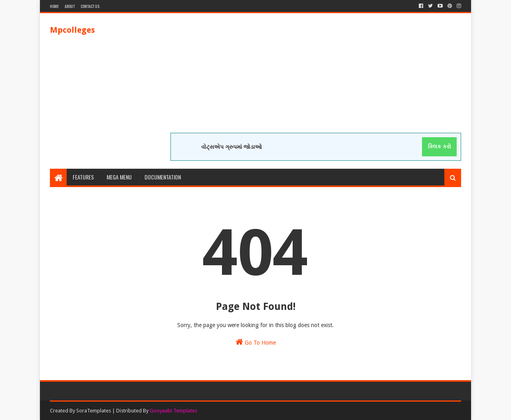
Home (54, 6)
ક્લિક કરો (440, 146)
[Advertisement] (316, 77)
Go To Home (256, 342)
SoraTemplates (94, 411)
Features (83, 177)
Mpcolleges (72, 30)
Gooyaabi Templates (173, 411)
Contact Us (90, 6)
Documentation (163, 177)
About (70, 6)
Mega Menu (119, 177)
